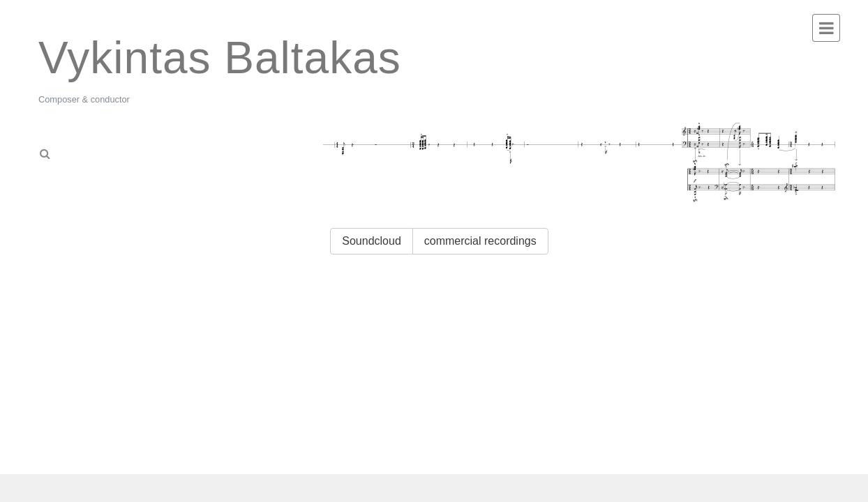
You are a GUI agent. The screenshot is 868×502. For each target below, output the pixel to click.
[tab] (104, 149)
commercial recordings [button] (480, 241)
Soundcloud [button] (372, 241)
